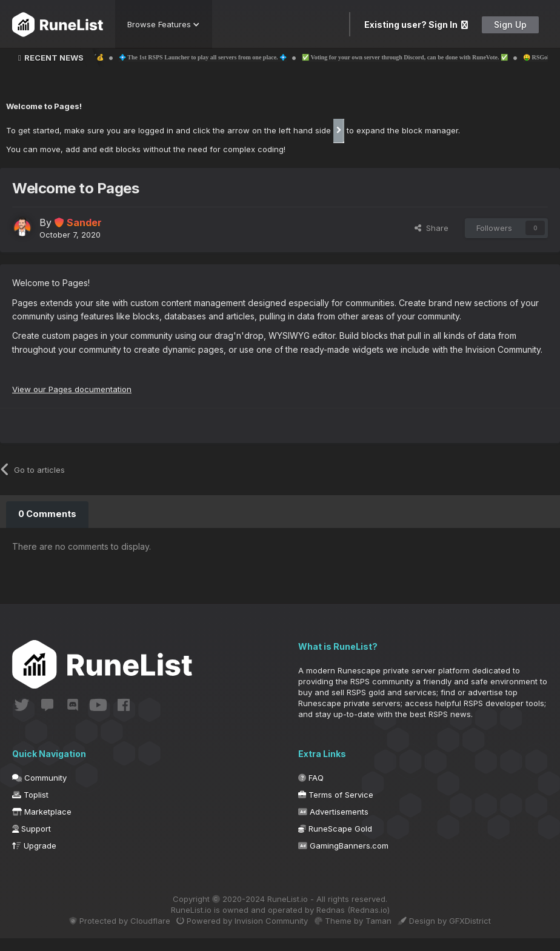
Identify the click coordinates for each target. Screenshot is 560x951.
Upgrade (34, 858)
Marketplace (42, 824)
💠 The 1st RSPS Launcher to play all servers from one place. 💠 (230, 57)
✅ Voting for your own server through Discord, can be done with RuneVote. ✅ (432, 57)
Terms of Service (336, 807)
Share (432, 228)
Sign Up (510, 25)
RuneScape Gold (335, 841)
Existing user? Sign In (416, 25)
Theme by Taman (357, 933)
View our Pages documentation (75, 389)
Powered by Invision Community (238, 933)
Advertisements (333, 824)
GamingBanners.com (343, 858)
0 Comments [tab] (47, 514)
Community (39, 790)
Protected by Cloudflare (108, 933)
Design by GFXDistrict (457, 933)
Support (32, 841)
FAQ (311, 790)
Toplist (30, 807)
